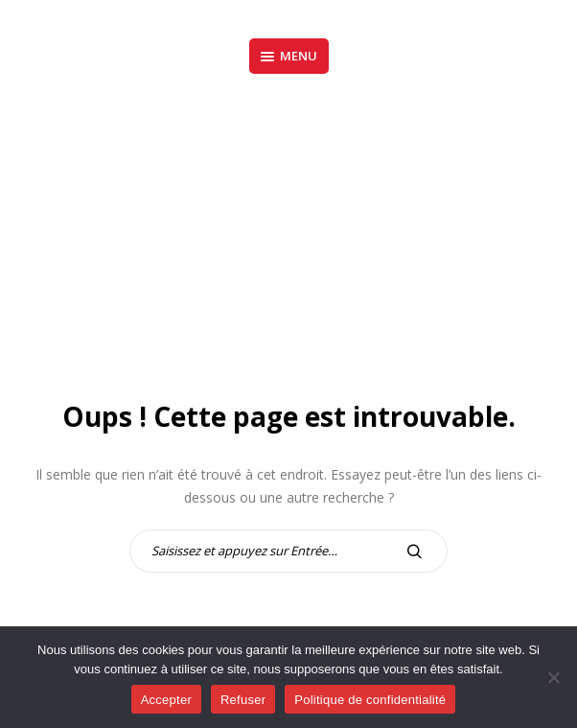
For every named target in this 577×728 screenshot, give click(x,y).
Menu (289, 56)
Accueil (231, 243)
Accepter (166, 700)
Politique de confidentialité (370, 700)
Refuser (243, 700)
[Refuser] (553, 677)
